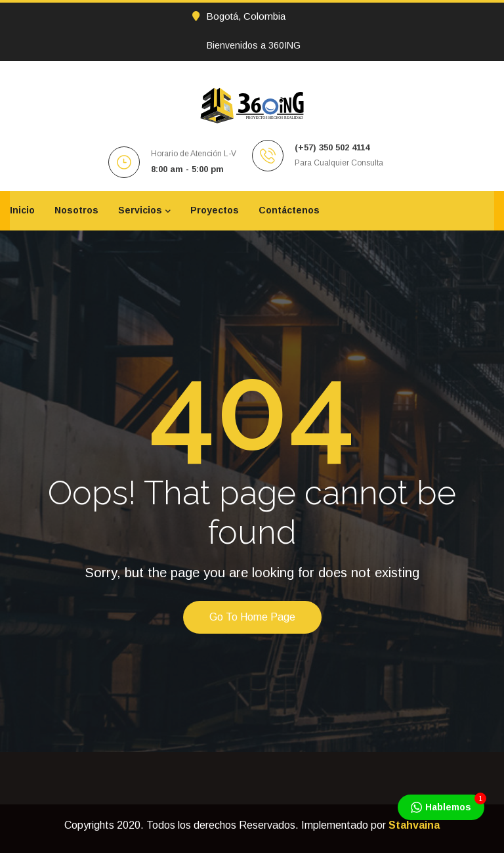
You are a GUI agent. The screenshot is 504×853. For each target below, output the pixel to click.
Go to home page (252, 617)
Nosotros (76, 210)
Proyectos (215, 210)
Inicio (22, 210)
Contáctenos (289, 210)
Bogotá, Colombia (239, 16)
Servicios (140, 210)
